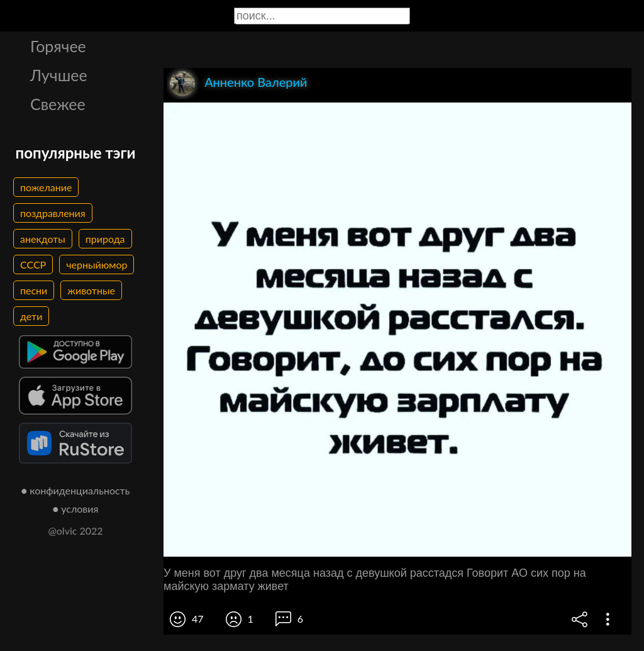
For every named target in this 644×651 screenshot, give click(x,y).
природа (105, 239)
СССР (33, 264)
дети (31, 316)
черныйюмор (97, 264)
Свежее (58, 104)
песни (34, 290)
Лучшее (59, 75)
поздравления (53, 213)
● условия (76, 509)
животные (91, 290)
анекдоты (43, 239)
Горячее (58, 46)
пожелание (46, 187)
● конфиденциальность (76, 490)
